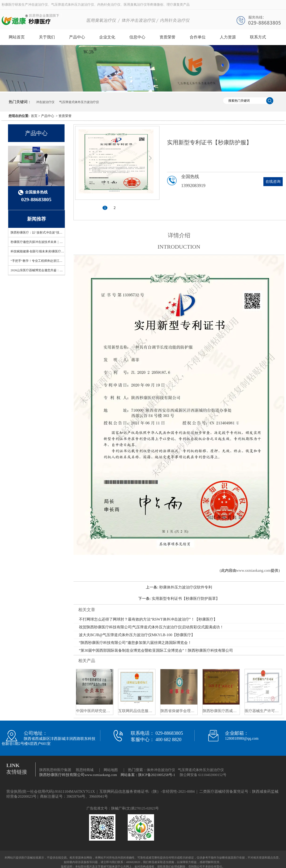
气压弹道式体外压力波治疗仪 (79, 102)
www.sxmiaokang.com (254, 570)
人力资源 (228, 37)
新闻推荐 (37, 219)
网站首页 (17, 37)
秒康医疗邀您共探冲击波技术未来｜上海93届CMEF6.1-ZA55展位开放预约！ (62, 242)
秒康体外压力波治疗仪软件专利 (186, 587)
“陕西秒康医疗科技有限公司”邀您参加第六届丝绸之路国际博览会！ (135, 643)
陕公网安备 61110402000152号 (203, 775)
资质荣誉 (168, 37)
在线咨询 (273, 182)
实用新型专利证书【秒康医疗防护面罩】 (186, 599)
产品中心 (77, 37)
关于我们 (47, 37)
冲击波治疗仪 (45, 102)
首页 (34, 116)
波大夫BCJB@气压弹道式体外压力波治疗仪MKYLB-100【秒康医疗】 (137, 635)
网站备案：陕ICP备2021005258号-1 (148, 775)
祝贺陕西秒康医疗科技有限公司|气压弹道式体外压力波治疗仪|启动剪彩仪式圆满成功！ (151, 627)
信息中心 (137, 37)
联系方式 (258, 37)
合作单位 (198, 37)
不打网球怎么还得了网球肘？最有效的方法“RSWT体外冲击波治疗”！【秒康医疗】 (148, 619)
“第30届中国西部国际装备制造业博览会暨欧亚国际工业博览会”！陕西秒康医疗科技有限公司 (156, 650)
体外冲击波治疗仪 (161, 770)
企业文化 (107, 37)
